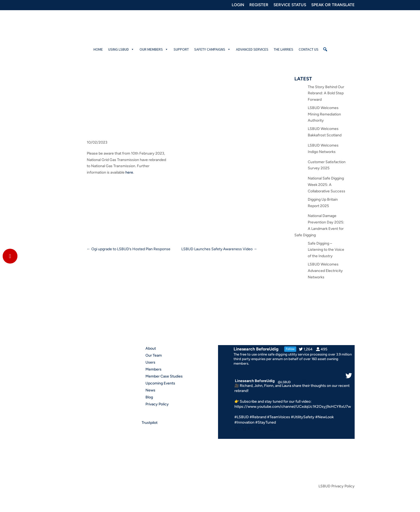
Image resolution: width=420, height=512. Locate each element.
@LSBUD (284, 382)
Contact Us (309, 49)
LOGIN (238, 5)
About (151, 348)
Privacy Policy (157, 404)
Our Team (154, 355)
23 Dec (302, 381)
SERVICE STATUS (290, 5)
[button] (325, 49)
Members (153, 369)
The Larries (284, 49)
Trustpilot (150, 423)
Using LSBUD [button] (121, 49)
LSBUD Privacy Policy (337, 486)
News (150, 390)
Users (150, 362)
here (129, 172)
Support (181, 49)
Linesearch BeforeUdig (255, 381)
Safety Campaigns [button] (212, 49)
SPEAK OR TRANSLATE (333, 5)
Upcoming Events (160, 383)
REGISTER (259, 5)
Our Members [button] (154, 49)
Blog (149, 397)
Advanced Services (252, 49)
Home (98, 49)
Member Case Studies (164, 376)
